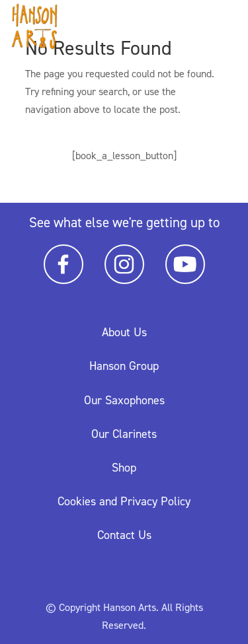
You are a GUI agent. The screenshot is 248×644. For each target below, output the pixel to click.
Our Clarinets (124, 434)
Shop (124, 468)
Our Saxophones (124, 400)
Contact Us (124, 535)
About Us (124, 332)
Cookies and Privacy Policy (124, 501)
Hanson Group (124, 366)
